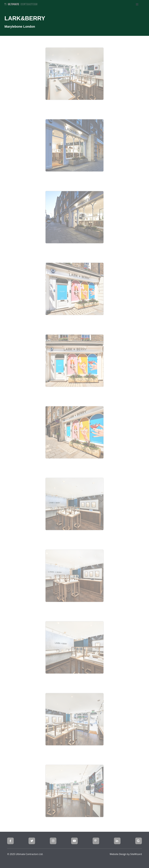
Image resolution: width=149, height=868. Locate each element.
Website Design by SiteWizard (126, 854)
